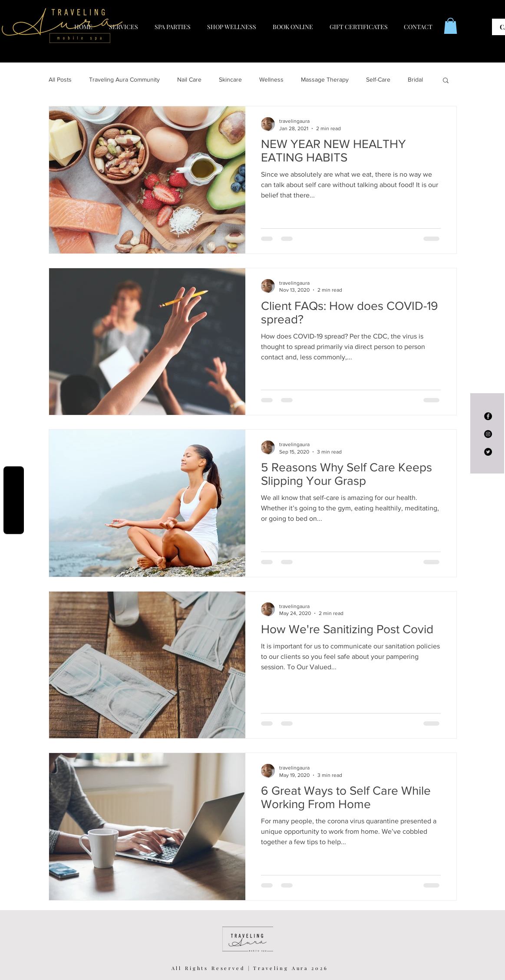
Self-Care (378, 79)
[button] (451, 26)
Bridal (415, 79)
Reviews (14, 500)
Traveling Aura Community (124, 79)
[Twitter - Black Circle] (488, 452)
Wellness (271, 79)
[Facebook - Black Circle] (488, 416)
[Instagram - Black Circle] (488, 434)
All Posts (60, 79)
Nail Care (189, 79)
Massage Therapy (325, 79)
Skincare (230, 79)
